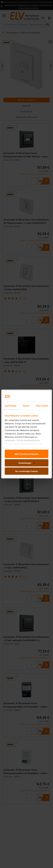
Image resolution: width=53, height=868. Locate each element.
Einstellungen (27, 463)
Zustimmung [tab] (10, 406)
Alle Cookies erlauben (27, 454)
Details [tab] (26, 406)
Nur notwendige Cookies (26, 471)
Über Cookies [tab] (42, 406)
